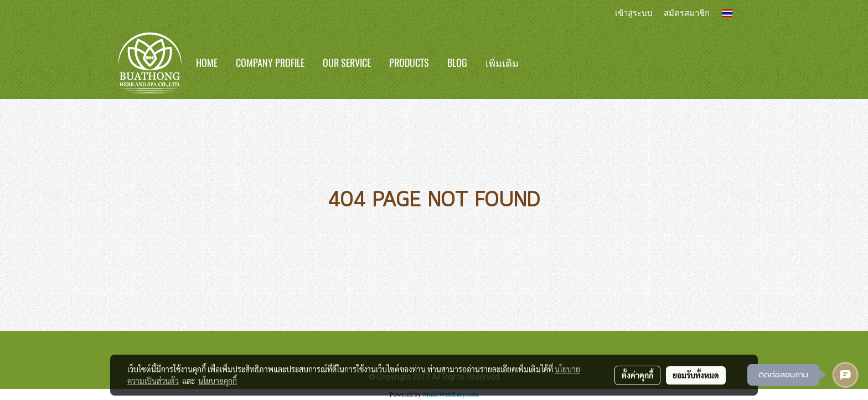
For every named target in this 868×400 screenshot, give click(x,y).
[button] (544, 63)
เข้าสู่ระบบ (634, 13)
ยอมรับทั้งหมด (696, 375)
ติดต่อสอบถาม (783, 375)
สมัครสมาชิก (687, 13)
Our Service (347, 63)
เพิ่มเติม (502, 63)
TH (733, 13)
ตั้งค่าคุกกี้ (637, 375)
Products (409, 63)
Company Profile (270, 63)
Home (207, 63)
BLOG (457, 63)
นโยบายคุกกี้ (218, 381)
